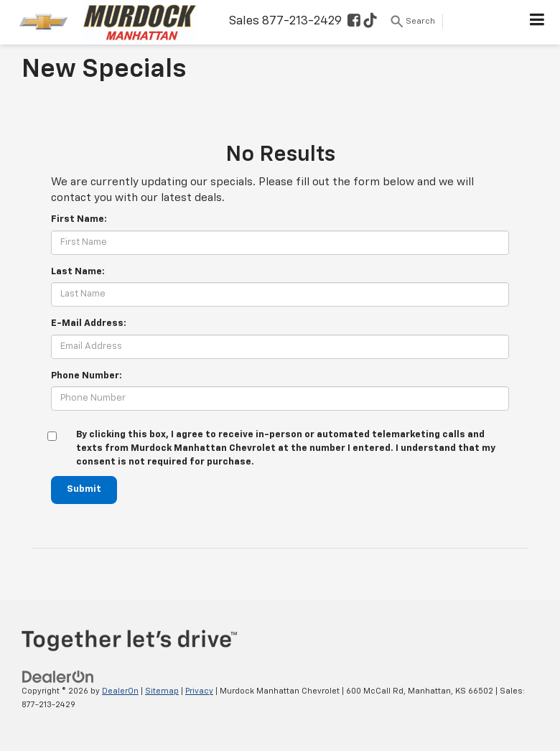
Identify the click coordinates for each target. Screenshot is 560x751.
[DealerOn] (58, 677)
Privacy (199, 691)
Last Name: (78, 272)
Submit (84, 489)
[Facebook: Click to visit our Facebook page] (354, 22)
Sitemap (162, 691)
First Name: (79, 219)
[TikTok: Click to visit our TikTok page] (370, 22)
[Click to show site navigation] (537, 22)
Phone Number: (87, 376)
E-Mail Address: (89, 323)
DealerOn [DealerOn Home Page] (120, 691)
